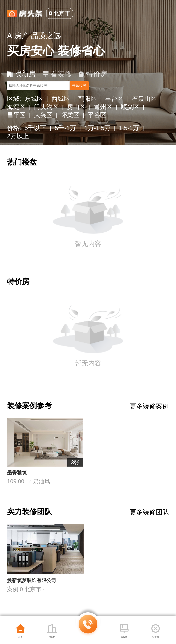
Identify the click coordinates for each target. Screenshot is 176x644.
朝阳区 (88, 109)
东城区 (34, 109)
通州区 (103, 117)
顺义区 (130, 117)
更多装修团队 (149, 526)
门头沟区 (46, 117)
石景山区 (144, 109)
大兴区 (43, 125)
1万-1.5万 (97, 138)
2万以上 (18, 146)
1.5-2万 (129, 138)
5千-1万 (65, 138)
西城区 (61, 109)
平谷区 (97, 125)
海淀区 (16, 117)
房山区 (76, 117)
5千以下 (36, 138)
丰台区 (114, 109)
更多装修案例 (149, 416)
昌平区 (16, 125)
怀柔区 (70, 125)
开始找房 (142, 92)
